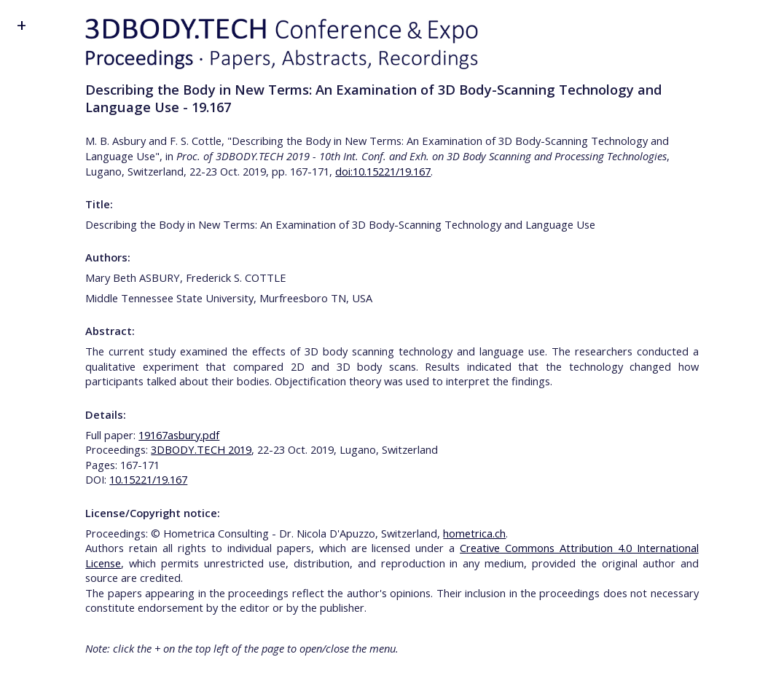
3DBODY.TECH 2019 (201, 449)
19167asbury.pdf (179, 435)
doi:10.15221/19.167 (383, 171)
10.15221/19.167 (148, 479)
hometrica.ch (474, 533)
